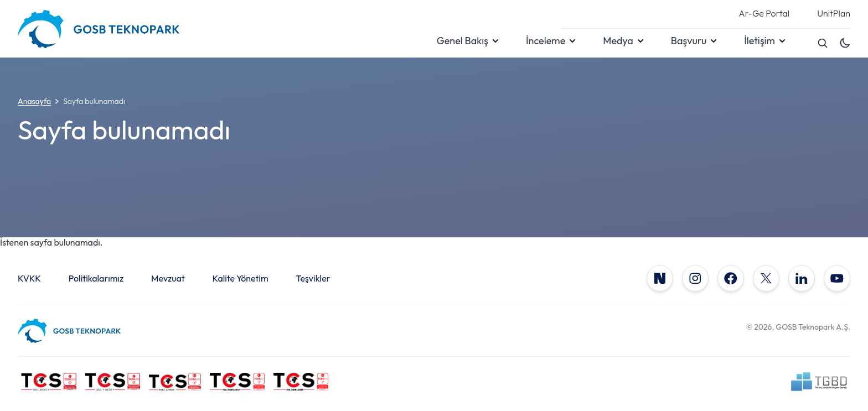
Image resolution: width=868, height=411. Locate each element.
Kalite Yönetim (241, 278)
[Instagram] (695, 278)
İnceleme (546, 41)
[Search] (823, 43)
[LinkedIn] (802, 278)
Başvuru (689, 41)
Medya (618, 41)
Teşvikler (313, 278)
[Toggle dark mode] (845, 43)
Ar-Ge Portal (764, 14)
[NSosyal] (660, 278)
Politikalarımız (96, 278)
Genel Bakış (463, 41)
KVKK (29, 278)
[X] (766, 278)
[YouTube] (837, 278)
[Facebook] (731, 278)
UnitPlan (834, 14)
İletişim (759, 41)
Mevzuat (168, 278)
